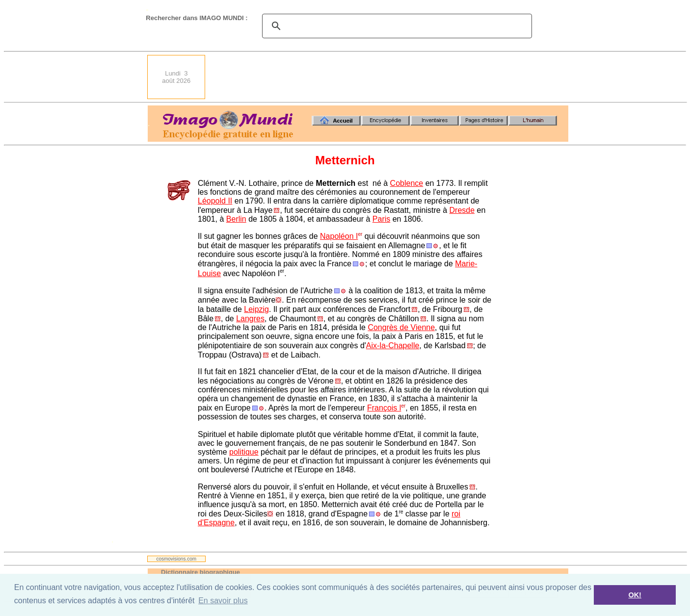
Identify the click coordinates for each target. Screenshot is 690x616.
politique (244, 452)
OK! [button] (635, 595)
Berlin (236, 219)
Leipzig (256, 309)
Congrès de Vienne (401, 327)
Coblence (407, 183)
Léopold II (215, 201)
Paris (381, 219)
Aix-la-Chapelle (393, 346)
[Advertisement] (390, 77)
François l (384, 408)
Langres (250, 319)
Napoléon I (339, 236)
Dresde (462, 210)
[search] (396, 26)
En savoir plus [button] (223, 601)
